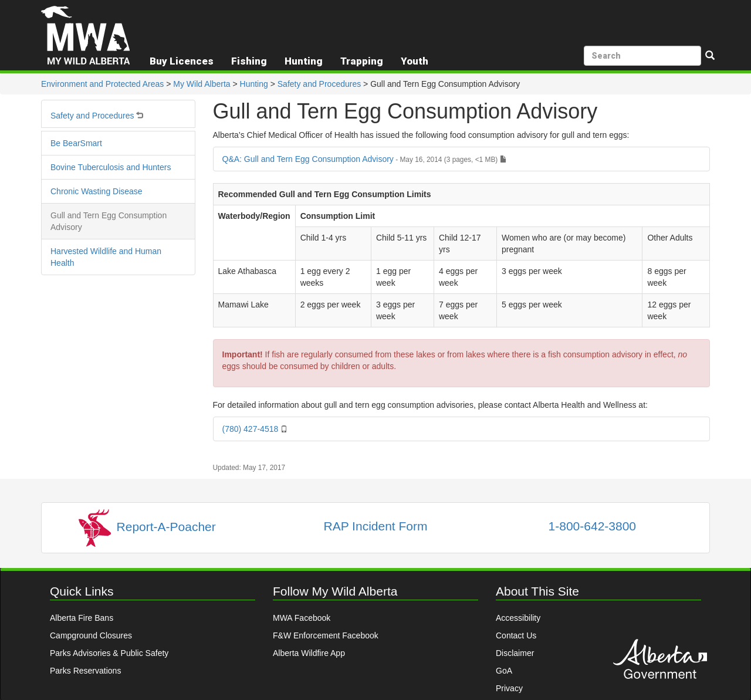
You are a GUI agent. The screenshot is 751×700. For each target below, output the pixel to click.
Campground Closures (91, 635)
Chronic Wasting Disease (97, 191)
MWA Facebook (302, 618)
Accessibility (518, 618)
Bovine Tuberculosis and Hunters (111, 167)
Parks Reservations (85, 671)
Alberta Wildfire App (309, 653)
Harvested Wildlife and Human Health (106, 257)
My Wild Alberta (202, 84)
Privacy (509, 688)
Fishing (249, 61)
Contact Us (516, 635)
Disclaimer (515, 653)
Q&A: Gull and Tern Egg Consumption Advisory (365, 159)
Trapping (362, 61)
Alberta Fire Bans (82, 618)
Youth (415, 61)
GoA (504, 671)
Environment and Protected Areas (102, 84)
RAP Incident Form (375, 526)
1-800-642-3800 (592, 526)
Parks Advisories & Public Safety (109, 653)
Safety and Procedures (319, 84)
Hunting (254, 84)
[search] (642, 56)
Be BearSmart (76, 143)
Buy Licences (182, 61)
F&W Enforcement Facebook (326, 635)
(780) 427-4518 (255, 429)
